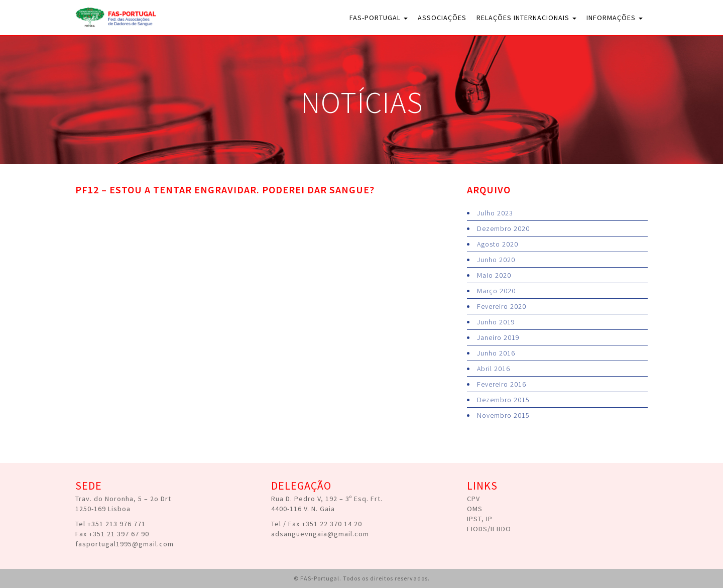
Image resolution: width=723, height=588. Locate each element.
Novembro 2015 (503, 415)
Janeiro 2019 (498, 337)
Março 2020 (496, 291)
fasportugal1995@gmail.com (125, 544)
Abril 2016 (494, 369)
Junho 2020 (496, 260)
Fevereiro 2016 (502, 384)
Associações (442, 18)
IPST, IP (480, 519)
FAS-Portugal (379, 18)
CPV (473, 499)
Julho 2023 (495, 213)
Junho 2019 (496, 322)
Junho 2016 (496, 353)
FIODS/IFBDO (489, 529)
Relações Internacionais (526, 18)
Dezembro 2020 (503, 228)
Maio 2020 (494, 275)
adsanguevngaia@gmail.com (320, 534)
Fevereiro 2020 (502, 306)
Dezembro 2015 (503, 400)
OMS (475, 509)
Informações (615, 18)
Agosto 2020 (498, 244)
